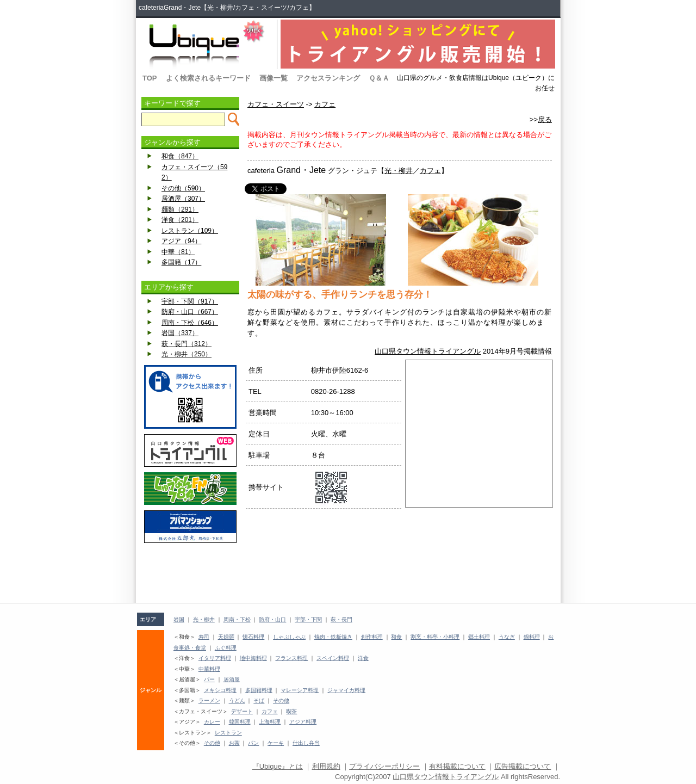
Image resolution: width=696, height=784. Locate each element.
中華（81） (178, 252)
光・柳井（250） (187, 354)
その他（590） (183, 188)
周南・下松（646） (190, 323)
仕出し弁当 (306, 743)
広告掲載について (523, 766)
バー (209, 679)
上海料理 (270, 722)
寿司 (204, 637)
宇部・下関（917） (190, 301)
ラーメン (209, 700)
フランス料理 (291, 658)
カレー (212, 722)
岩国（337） (180, 333)
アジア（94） (181, 241)
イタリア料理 (215, 658)
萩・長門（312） (187, 344)
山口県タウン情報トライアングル (428, 351)
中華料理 (209, 669)
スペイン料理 (333, 658)
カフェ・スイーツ (276, 104)
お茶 (234, 743)
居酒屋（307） (183, 199)
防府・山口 (272, 619)
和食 (396, 637)
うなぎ (507, 637)
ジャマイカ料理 (346, 690)
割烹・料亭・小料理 (435, 637)
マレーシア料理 (300, 690)
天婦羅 (226, 637)
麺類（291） (180, 209)
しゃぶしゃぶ (289, 637)
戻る (545, 119)
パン (253, 743)
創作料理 (372, 637)
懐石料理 (253, 637)
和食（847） (180, 156)
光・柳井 (399, 171)
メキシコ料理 (220, 690)
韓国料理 (240, 722)
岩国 (179, 619)
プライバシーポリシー (384, 766)
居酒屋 (232, 679)
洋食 (363, 658)
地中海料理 (253, 658)
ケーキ (276, 743)
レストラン (228, 733)
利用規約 (326, 766)
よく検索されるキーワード (208, 78)
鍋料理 (532, 637)
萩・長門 (341, 619)
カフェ (325, 104)
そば (259, 700)
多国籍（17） (181, 262)
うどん (237, 700)
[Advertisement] (190, 573)
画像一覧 (274, 78)
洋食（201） (180, 220)
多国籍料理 (259, 690)
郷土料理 (479, 637)
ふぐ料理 (226, 648)
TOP (150, 78)
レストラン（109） (190, 231)
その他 (281, 700)
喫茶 (291, 711)
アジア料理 (303, 722)
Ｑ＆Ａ (379, 78)
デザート (242, 711)
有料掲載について (457, 766)
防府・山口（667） (190, 312)
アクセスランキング (328, 78)
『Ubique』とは (278, 766)
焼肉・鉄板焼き (333, 637)
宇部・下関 (308, 619)
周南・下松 (237, 619)
